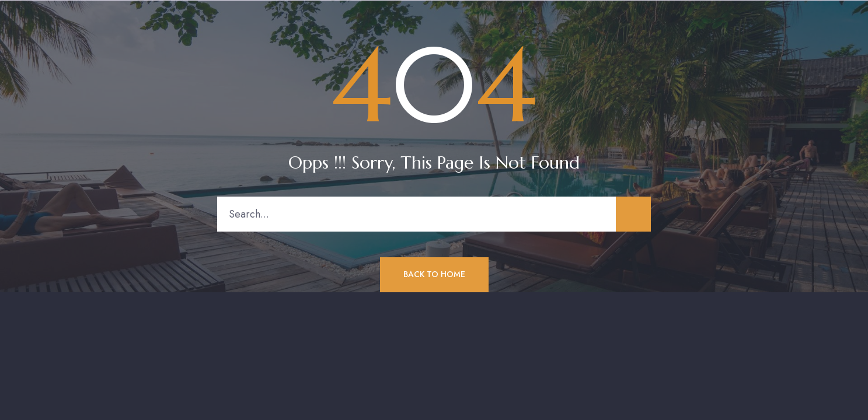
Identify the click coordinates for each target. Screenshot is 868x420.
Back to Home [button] (434, 274)
